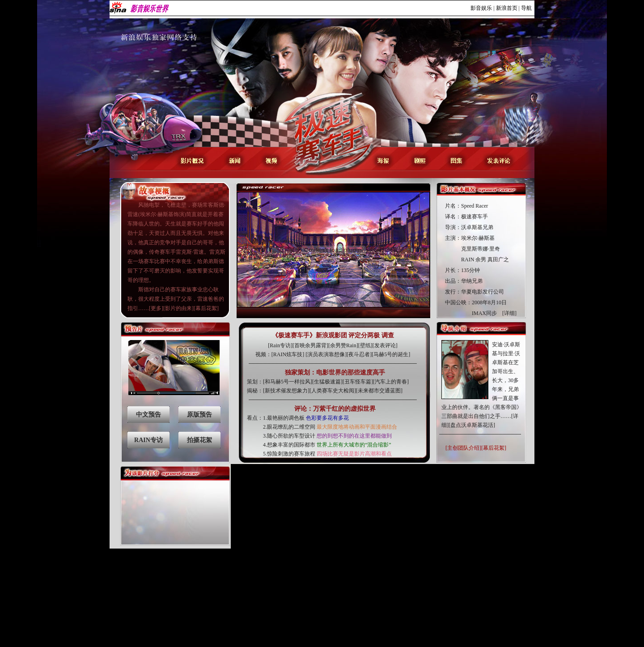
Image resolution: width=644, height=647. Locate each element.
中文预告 (148, 415)
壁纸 (365, 345)
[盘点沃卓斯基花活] (472, 425)
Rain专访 (280, 345)
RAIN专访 (148, 440)
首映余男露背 (310, 345)
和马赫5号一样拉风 (288, 382)
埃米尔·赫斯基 (478, 238)
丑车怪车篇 (358, 382)
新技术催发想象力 (286, 391)
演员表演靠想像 (326, 354)
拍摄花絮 (199, 440)
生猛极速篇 (327, 382)
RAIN (468, 260)
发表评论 (385, 345)
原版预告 (199, 415)
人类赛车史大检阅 (333, 391)
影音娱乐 (481, 8)
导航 (526, 8)
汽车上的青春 (391, 382)
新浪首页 (507, 8)
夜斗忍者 (359, 354)
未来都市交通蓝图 (379, 391)
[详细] (509, 313)
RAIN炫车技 (288, 354)
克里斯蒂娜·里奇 (481, 249)
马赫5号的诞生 (391, 354)
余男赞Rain (343, 345)
